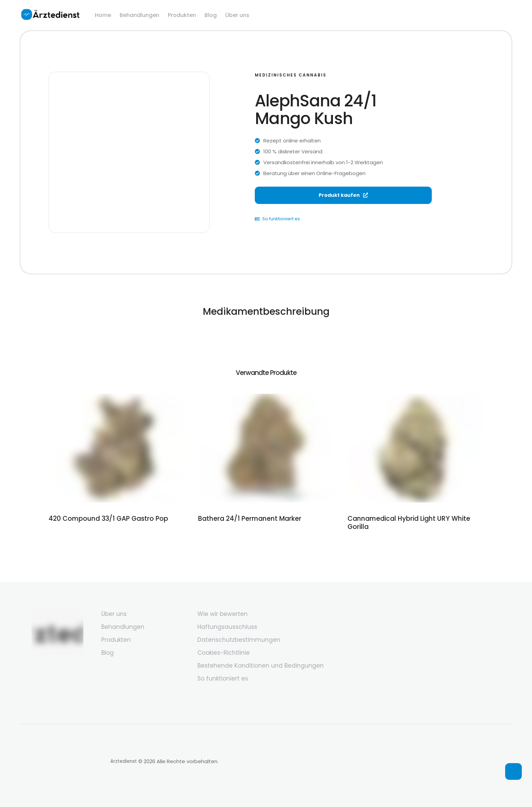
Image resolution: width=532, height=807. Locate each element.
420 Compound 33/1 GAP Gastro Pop (103, 518)
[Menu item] (103, 15)
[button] (513, 771)
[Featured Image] (117, 448)
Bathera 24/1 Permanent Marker (245, 518)
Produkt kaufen (343, 201)
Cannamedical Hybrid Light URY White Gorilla (413, 518)
